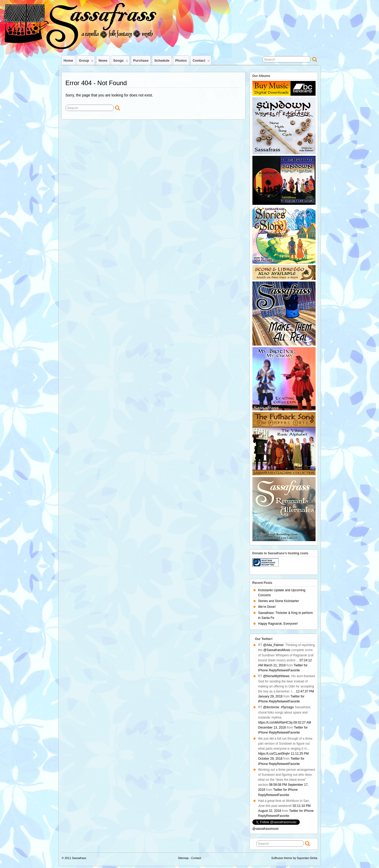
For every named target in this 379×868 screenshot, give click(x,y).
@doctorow (271, 707)
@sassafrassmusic (266, 829)
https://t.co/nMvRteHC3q (275, 722)
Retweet (283, 670)
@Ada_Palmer (273, 645)
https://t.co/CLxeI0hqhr (274, 754)
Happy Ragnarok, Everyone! (278, 624)
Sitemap (183, 858)
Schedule (162, 60)
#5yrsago (287, 707)
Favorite (294, 670)
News (103, 60)
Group (86, 62)
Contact (201, 62)
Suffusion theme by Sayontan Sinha (294, 858)
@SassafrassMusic (277, 650)
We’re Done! (267, 607)
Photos (181, 60)
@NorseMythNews (276, 676)
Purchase (141, 60)
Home (68, 60)
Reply (273, 670)
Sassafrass (79, 858)
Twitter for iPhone (285, 790)
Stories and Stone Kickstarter (279, 601)
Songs (121, 62)
